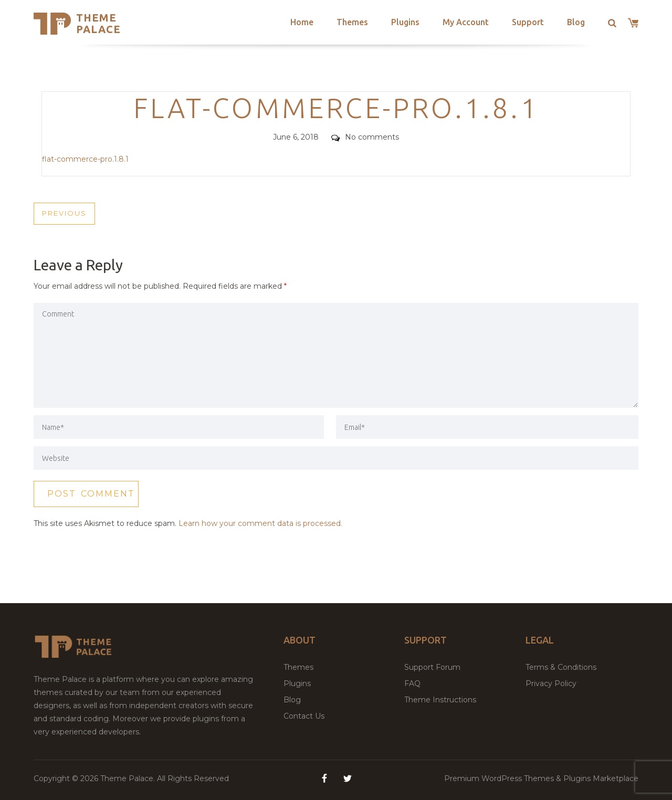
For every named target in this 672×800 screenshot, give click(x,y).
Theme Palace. (129, 778)
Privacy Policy (551, 683)
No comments (365, 137)
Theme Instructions (440, 700)
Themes (352, 22)
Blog (576, 22)
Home (302, 22)
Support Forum (432, 667)
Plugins (405, 22)
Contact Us (304, 716)
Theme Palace (98, 23)
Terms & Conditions (561, 667)
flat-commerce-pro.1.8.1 (85, 159)
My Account (466, 22)
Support (528, 22)
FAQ (412, 683)
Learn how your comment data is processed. (260, 523)
